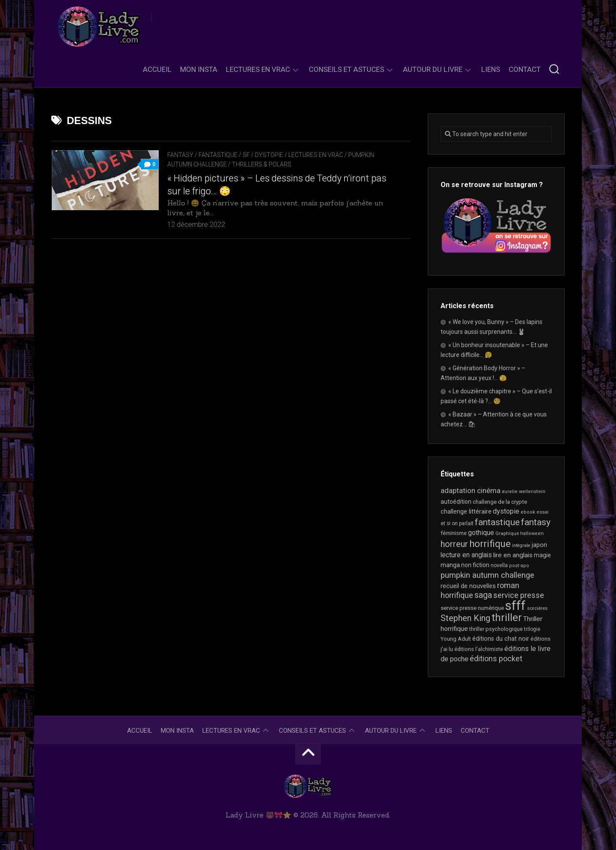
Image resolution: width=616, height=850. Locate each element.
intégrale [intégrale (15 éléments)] (521, 545)
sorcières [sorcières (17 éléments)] (537, 608)
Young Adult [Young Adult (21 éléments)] (456, 639)
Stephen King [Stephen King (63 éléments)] (465, 618)
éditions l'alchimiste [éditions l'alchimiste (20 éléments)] (479, 649)
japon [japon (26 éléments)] (539, 545)
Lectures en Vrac (258, 69)
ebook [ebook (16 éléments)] (528, 512)
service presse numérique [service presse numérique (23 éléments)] (472, 608)
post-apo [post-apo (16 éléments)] (519, 566)
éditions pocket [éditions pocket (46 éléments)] (496, 658)
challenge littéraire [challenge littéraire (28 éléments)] (466, 511)
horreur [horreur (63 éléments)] (454, 544)
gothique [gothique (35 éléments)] (481, 533)
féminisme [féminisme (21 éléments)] (454, 533)
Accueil (157, 69)
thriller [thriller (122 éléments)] (507, 618)
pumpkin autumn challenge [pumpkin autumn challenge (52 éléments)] (487, 575)
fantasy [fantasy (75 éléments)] (536, 522)
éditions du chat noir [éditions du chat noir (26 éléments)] (501, 639)
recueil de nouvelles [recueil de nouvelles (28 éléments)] (468, 586)
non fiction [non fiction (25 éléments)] (475, 565)
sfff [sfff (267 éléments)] (515, 606)
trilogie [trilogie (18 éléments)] (532, 629)
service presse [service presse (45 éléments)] (519, 595)
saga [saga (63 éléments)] (483, 595)
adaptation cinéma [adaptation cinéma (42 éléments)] (471, 490)
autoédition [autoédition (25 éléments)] (456, 502)
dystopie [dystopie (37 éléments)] (506, 511)
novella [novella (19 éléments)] (499, 565)
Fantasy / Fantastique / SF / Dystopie (225, 155)
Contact (525, 69)
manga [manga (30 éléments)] (450, 565)
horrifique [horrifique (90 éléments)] (490, 544)
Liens (491, 69)
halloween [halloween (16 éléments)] (532, 533)
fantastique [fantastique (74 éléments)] (497, 522)
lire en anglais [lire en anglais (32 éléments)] (513, 555)
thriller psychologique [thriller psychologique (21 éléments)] (496, 629)
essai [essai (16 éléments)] (542, 512)
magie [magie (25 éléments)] (542, 555)
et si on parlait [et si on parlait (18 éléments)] (457, 523)
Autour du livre (433, 69)
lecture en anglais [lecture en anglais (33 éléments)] (466, 555)
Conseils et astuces (346, 69)
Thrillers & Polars (262, 164)
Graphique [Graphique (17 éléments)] (507, 533)
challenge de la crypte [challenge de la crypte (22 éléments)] (500, 502)
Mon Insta (199, 69)
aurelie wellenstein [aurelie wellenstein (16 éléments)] (524, 492)
